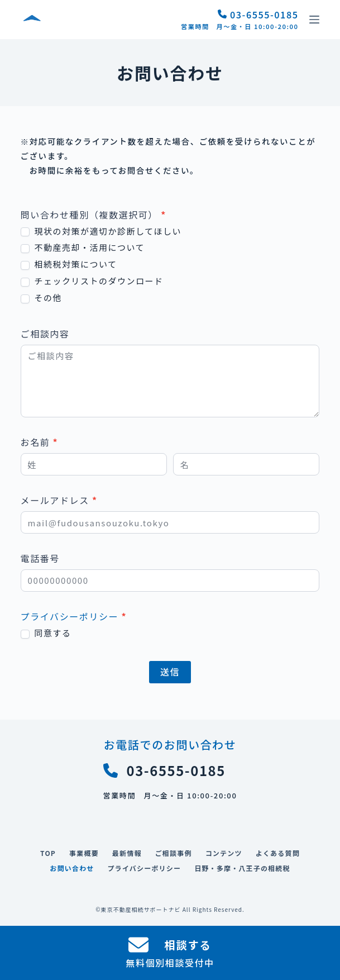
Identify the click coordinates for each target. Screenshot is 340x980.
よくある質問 (278, 853)
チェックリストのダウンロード (92, 281)
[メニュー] (314, 20)
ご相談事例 (174, 853)
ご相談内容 (45, 334)
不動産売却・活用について (83, 248)
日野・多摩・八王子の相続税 (242, 868)
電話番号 (40, 558)
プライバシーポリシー (70, 616)
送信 (170, 672)
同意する (46, 633)
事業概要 (84, 853)
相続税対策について (69, 264)
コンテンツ (224, 853)
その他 (41, 298)
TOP (48, 853)
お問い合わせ (72, 868)
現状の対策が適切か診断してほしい (101, 231)
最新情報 (127, 853)
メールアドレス (59, 500)
